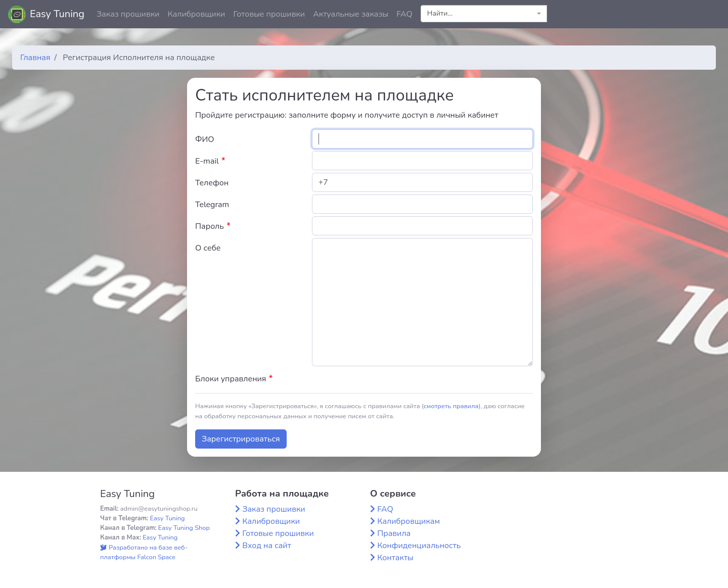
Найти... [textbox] (440, 13)
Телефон (212, 183)
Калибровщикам (408, 521)
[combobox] (484, 14)
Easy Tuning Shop (184, 528)
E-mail (210, 161)
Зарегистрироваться (241, 439)
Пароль (213, 226)
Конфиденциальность (419, 546)
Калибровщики (196, 14)
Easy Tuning (57, 14)
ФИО (205, 139)
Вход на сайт (267, 546)
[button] (712, 14)
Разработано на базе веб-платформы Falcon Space (144, 552)
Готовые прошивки (269, 14)
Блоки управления (234, 379)
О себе (208, 248)
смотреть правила (451, 406)
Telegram (212, 205)
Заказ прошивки (128, 14)
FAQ (404, 14)
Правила (394, 533)
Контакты (395, 558)
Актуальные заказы (351, 14)
